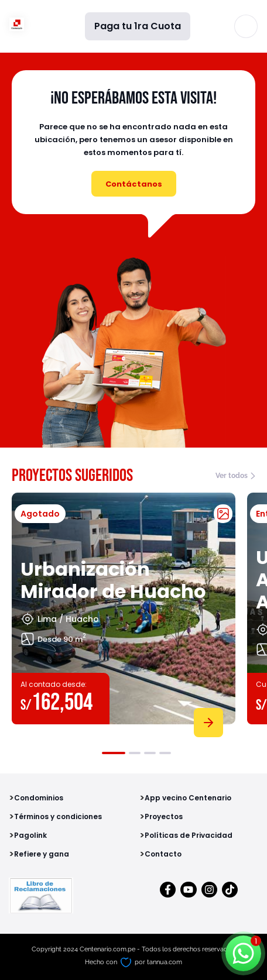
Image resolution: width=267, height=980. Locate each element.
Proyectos (164, 816)
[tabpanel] (124, 613)
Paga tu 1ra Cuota (138, 26)
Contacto (163, 854)
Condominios (39, 798)
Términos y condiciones (58, 816)
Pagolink (30, 835)
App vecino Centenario (188, 798)
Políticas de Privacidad (189, 835)
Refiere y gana (42, 854)
